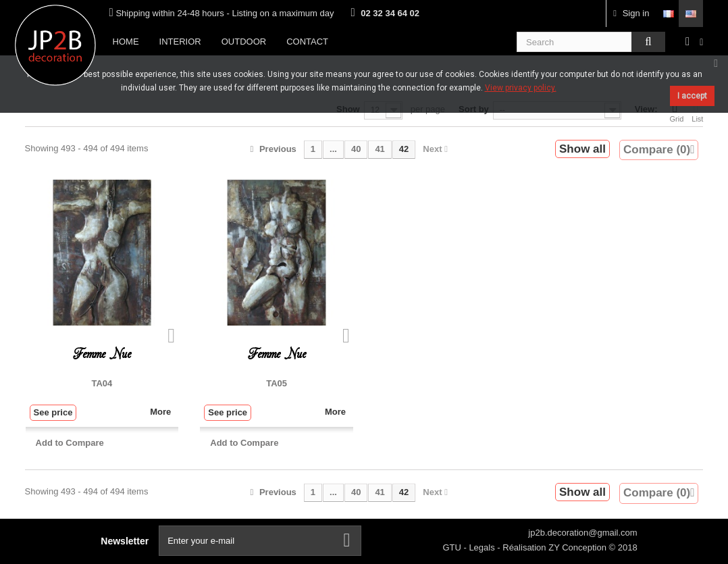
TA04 (102, 383)
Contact (307, 42)
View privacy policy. (521, 88)
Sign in (631, 13)
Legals (483, 547)
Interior (180, 42)
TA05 (277, 383)
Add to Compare (70, 443)
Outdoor (244, 42)
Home (126, 42)
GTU (453, 547)
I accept (692, 96)
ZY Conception (578, 547)
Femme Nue (102, 354)
